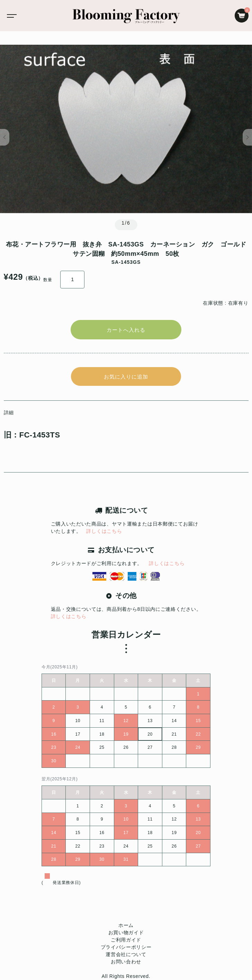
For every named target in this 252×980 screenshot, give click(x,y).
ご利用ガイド (126, 940)
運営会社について (126, 954)
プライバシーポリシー (126, 947)
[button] (5, 137)
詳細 (9, 413)
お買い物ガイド (126, 933)
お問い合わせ (126, 962)
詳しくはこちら (104, 531)
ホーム (126, 925)
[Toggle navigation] (10, 16)
